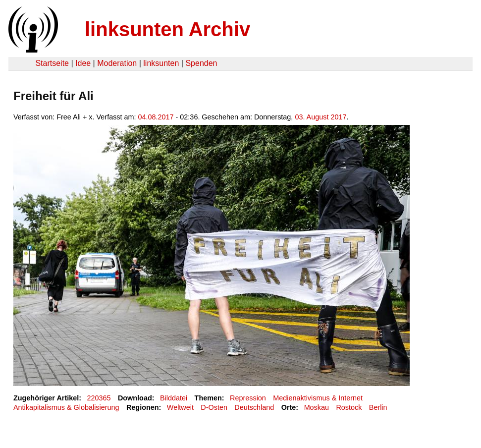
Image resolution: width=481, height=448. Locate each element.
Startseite (52, 63)
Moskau (317, 407)
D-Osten (214, 407)
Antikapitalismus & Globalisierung (66, 407)
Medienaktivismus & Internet (318, 398)
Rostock (349, 407)
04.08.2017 (156, 117)
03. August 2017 (321, 117)
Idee (83, 63)
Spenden (201, 63)
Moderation (117, 63)
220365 (99, 398)
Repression (248, 398)
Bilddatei (174, 398)
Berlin (378, 407)
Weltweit (180, 407)
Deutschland (254, 407)
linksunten (161, 63)
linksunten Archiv (167, 29)
